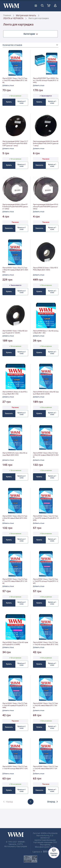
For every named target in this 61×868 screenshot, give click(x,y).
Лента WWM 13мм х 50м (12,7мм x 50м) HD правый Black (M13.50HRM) (15, 270)
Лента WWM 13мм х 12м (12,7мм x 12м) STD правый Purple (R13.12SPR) (46, 518)
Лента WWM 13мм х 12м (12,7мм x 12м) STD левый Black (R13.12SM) (15, 581)
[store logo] (11, 6)
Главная (7, 15)
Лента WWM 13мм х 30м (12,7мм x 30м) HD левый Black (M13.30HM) (15, 518)
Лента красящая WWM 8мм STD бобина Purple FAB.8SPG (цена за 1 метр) (46, 207)
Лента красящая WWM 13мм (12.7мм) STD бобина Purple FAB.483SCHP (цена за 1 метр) (15, 143)
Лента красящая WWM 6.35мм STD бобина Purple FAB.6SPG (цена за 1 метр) (15, 207)
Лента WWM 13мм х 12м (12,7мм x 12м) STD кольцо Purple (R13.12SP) (46, 581)
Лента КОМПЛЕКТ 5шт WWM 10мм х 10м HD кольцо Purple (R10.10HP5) (46, 80)
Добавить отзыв (8, 85)
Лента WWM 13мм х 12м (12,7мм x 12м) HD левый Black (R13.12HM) (45, 769)
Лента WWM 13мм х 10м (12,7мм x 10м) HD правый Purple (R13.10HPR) (15, 705)
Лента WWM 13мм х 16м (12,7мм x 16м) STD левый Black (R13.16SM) (15, 80)
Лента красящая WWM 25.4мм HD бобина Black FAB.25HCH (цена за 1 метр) (46, 143)
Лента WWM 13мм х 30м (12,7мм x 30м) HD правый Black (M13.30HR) (46, 455)
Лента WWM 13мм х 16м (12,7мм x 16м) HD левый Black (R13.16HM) (45, 705)
